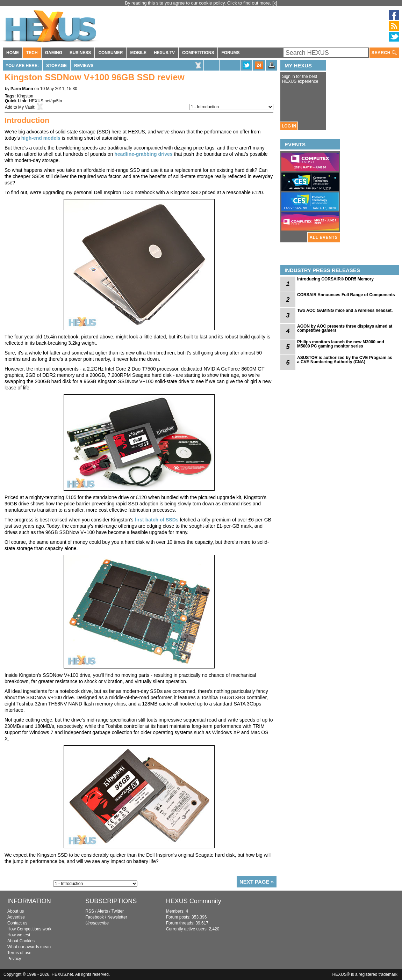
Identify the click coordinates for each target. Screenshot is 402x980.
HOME (13, 53)
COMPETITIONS (198, 53)
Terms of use (19, 953)
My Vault (26, 107)
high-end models (41, 138)
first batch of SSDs (156, 520)
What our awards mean (29, 947)
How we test (19, 935)
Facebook (95, 917)
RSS (90, 911)
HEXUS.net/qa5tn (46, 101)
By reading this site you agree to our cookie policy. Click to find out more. (199, 3)
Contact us (17, 923)
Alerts (103, 911)
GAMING (54, 53)
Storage (56, 66)
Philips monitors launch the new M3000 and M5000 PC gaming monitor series (341, 344)
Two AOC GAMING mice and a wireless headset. (345, 310)
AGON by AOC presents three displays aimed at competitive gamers (345, 328)
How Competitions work (29, 929)
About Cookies (21, 941)
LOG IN (289, 126)
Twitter (118, 911)
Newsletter (117, 917)
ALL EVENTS (324, 237)
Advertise (16, 917)
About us (16, 911)
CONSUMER (110, 53)
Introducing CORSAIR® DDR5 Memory (335, 279)
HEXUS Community (194, 901)
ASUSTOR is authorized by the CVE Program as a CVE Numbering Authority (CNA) (345, 360)
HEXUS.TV (164, 53)
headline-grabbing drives (143, 154)
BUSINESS (80, 53)
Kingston (25, 96)
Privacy (14, 959)
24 (259, 65)
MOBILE (138, 53)
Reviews (84, 66)
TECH (32, 53)
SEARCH (384, 53)
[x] (275, 3)
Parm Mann (22, 89)
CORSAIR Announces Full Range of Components (346, 295)
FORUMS (230, 53)
